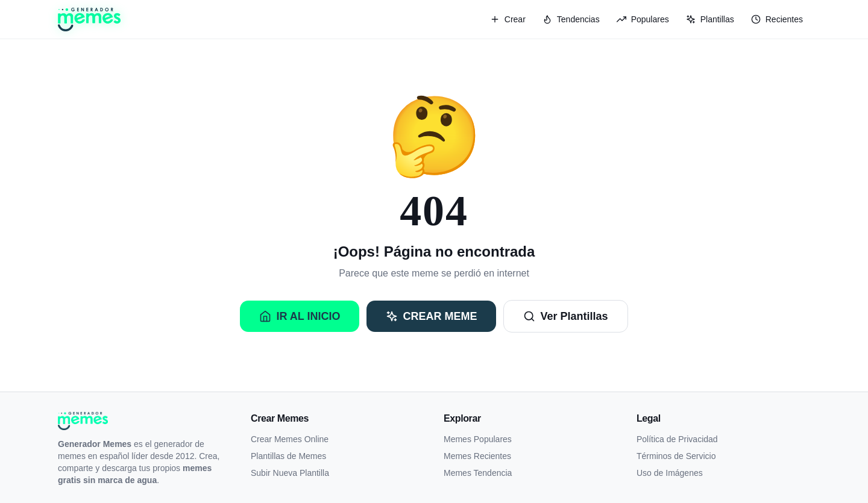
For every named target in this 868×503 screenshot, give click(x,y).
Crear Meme (431, 316)
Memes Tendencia (478, 473)
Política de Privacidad (677, 439)
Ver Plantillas (565, 316)
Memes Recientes (477, 456)
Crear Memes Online (290, 439)
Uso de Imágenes (670, 473)
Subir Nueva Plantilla (290, 473)
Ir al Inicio (300, 316)
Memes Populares (478, 439)
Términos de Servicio (676, 456)
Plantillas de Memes (288, 456)
